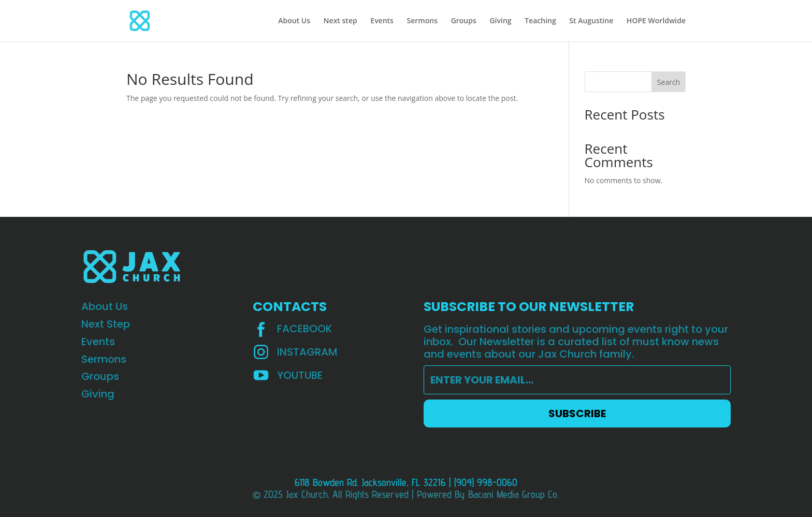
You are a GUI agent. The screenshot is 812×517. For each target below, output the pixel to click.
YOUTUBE (300, 375)
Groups (464, 21)
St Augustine (591, 21)
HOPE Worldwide (656, 21)
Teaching (540, 21)
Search (669, 82)
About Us (294, 21)
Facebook (304, 329)
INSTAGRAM (307, 352)
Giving (500, 21)
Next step (340, 21)
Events (382, 21)
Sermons (422, 21)
